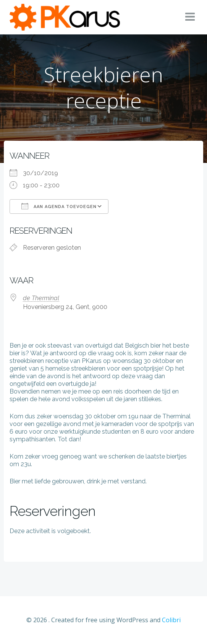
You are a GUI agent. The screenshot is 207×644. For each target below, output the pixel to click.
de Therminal (41, 298)
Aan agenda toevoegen (59, 206)
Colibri (171, 620)
